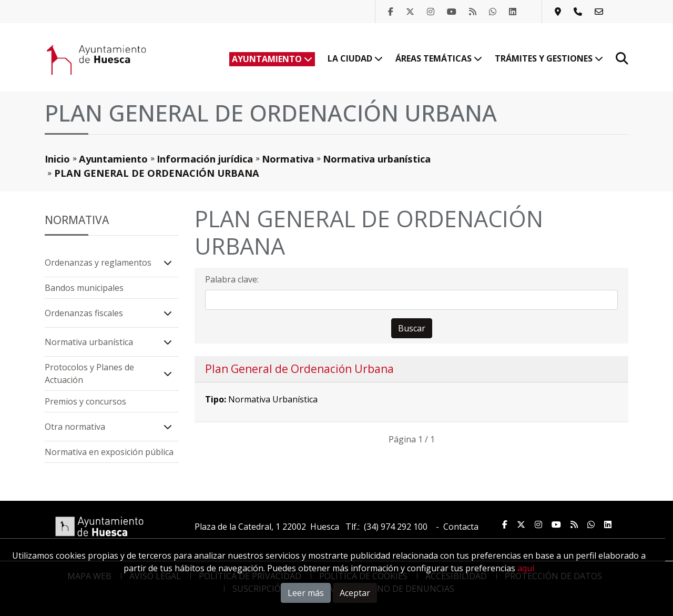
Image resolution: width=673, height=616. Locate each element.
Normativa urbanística (377, 159)
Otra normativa (75, 427)
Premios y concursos (85, 401)
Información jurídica (205, 159)
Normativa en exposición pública (109, 452)
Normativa (288, 159)
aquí (526, 568)
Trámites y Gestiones (549, 58)
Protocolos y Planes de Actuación (89, 373)
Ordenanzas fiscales (84, 313)
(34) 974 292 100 (396, 527)
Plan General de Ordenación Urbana (299, 369)
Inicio (57, 159)
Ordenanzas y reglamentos (98, 262)
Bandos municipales (84, 288)
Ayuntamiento (272, 59)
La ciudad (355, 58)
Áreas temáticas (439, 58)
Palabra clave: (232, 279)
